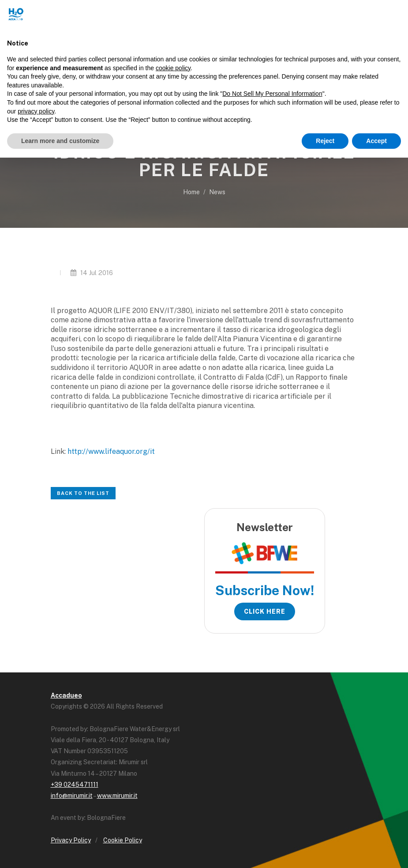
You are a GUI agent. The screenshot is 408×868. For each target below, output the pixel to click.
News (217, 192)
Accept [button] (376, 141)
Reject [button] (325, 141)
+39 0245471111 (75, 785)
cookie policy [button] (173, 68)
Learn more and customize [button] (60, 141)
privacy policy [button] (36, 111)
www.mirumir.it (117, 796)
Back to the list (83, 493)
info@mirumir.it (72, 796)
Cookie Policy (123, 840)
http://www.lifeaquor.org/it (111, 451)
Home (191, 192)
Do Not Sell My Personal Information (272, 94)
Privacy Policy (71, 840)
